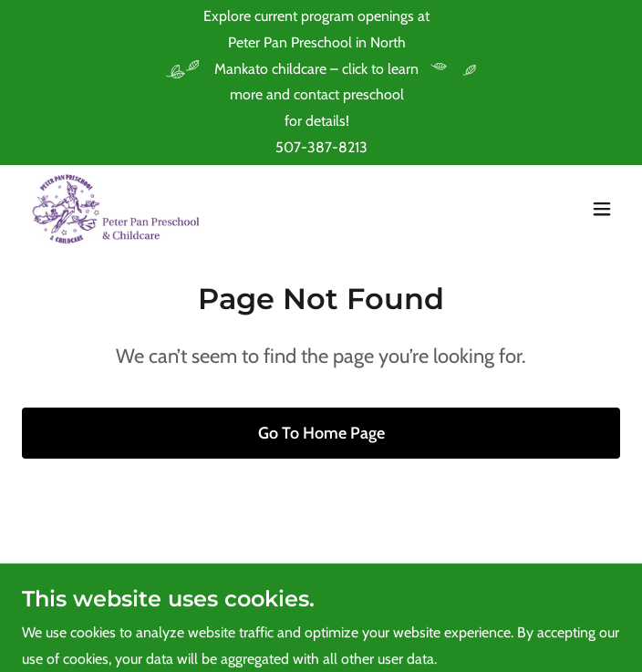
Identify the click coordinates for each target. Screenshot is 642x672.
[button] (602, 209)
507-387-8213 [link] (321, 147)
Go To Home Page (321, 433)
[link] (118, 209)
